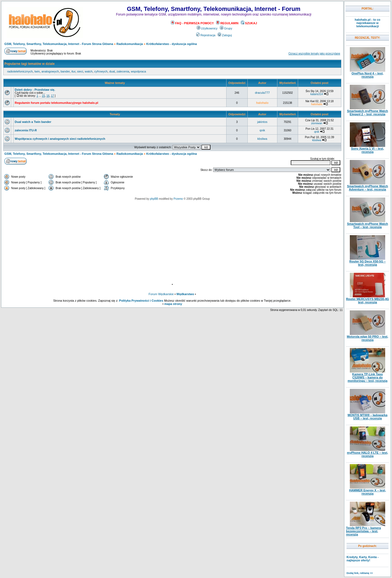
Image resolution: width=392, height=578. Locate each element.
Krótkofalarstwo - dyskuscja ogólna (171, 44)
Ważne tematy (115, 83)
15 (43, 96)
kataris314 (317, 94)
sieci (80, 71)
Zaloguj (225, 35)
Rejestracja (206, 35)
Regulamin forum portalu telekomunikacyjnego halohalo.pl (56, 103)
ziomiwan (317, 123)
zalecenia (123, 71)
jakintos (262, 122)
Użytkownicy (207, 28)
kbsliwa (262, 139)
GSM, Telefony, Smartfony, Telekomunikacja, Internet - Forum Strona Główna (59, 44)
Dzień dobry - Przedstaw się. (35, 90)
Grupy (226, 28)
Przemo (178, 199)
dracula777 (262, 93)
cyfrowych (101, 71)
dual (112, 71)
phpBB (154, 199)
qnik (262, 130)
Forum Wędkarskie (161, 294)
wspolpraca (139, 71)
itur (73, 71)
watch (89, 71)
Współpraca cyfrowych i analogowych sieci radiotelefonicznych (60, 139)
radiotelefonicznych (20, 71)
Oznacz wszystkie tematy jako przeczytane (314, 54)
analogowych (50, 71)
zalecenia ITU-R (26, 130)
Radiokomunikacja (130, 44)
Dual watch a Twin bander (33, 122)
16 (48, 96)
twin (37, 71)
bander (65, 71)
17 (52, 96)
